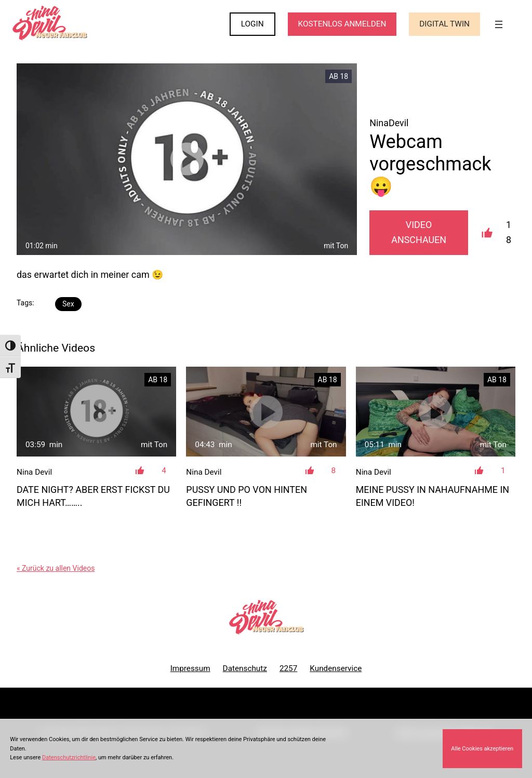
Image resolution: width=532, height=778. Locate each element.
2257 (288, 668)
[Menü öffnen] (499, 24)
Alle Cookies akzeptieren (482, 749)
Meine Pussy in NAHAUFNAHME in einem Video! (433, 496)
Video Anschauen (419, 232)
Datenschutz (245, 668)
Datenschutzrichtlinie (69, 757)
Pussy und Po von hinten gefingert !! (247, 496)
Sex (68, 304)
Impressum (190, 668)
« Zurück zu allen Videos (56, 568)
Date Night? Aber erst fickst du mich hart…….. (93, 496)
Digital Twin (444, 24)
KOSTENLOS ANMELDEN (342, 24)
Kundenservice (336, 668)
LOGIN (252, 24)
